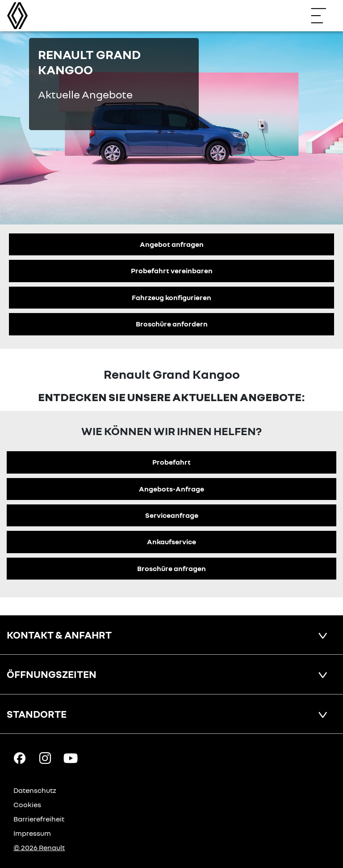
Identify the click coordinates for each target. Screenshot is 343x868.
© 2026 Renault (39, 847)
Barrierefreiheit (39, 819)
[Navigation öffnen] (323, 16)
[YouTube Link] (71, 758)
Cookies (27, 804)
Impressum (32, 833)
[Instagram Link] (45, 758)
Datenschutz (35, 790)
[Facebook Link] (20, 758)
